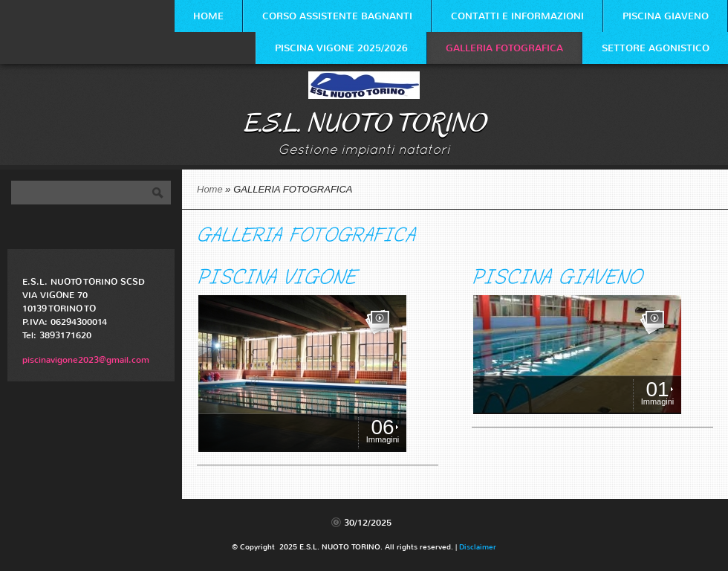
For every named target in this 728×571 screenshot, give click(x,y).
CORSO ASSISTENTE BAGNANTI (337, 16)
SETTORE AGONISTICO (656, 48)
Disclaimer (478, 547)
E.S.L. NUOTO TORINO (364, 123)
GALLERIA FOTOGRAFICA (504, 48)
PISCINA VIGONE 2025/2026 (341, 48)
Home (208, 16)
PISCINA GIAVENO (666, 16)
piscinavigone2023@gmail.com (86, 360)
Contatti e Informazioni (517, 16)
